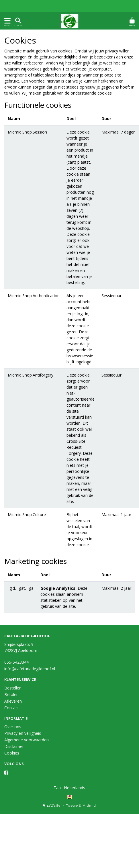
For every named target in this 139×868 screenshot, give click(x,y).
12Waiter (54, 806)
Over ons (13, 727)
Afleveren (13, 701)
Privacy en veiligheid (23, 733)
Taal (58, 788)
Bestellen (13, 688)
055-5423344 (16, 662)
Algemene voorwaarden (27, 740)
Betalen (11, 694)
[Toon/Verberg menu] (6, 21)
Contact (12, 708)
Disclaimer (14, 746)
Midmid (89, 806)
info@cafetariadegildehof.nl (30, 669)
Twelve (72, 806)
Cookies (12, 753)
